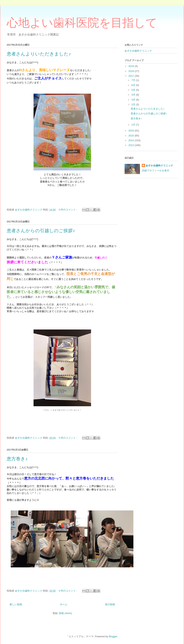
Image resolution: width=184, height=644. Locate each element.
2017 (132, 76)
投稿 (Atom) (65, 613)
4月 (134, 95)
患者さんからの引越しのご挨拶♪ (41, 231)
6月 (134, 85)
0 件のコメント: (68, 210)
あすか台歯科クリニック (138, 51)
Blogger (113, 636)
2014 (132, 140)
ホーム (64, 604)
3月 (134, 100)
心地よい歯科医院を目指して (82, 23)
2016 (132, 131)
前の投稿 (110, 604)
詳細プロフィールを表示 (156, 170)
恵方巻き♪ (17, 459)
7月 (134, 80)
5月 (134, 90)
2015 (132, 136)
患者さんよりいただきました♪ (39, 54)
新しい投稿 (16, 604)
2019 (132, 66)
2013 (132, 145)
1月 (134, 125)
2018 (132, 71)
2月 (134, 104)
